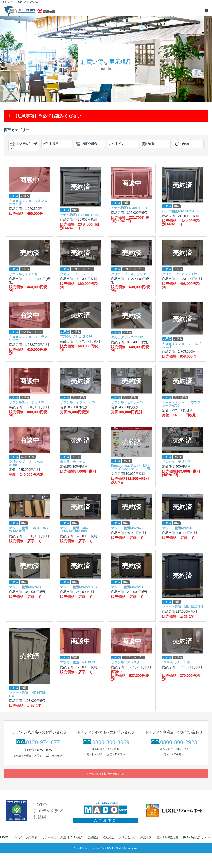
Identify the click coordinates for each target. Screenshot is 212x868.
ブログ (17, 837)
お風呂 (51, 144)
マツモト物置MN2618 (178, 528)
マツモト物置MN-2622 (127, 528)
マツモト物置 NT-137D (78, 662)
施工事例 (32, 837)
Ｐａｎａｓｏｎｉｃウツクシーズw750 (181, 404)
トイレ (117, 144)
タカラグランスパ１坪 (127, 337)
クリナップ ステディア (129, 274)
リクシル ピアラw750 (128, 402)
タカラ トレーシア (74, 274)
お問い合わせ (127, 837)
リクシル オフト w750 (78, 402)
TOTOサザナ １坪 (176, 662)
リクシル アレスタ (125, 662)
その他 (182, 144)
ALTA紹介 (77, 837)
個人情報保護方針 (167, 837)
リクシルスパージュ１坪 (27, 402)
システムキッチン (24, 145)
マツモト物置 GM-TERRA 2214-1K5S (29, 530)
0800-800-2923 (179, 742)
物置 (148, 144)
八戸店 (14, 196)
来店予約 (146, 837)
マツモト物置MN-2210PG (79, 587)
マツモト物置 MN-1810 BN (183, 607)
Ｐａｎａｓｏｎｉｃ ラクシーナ (28, 338)
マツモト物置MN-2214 (127, 587)
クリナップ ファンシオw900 (27, 463)
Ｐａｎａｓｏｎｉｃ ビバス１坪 (181, 345)
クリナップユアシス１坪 (180, 274)
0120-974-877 (43, 742)
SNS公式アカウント (198, 837)
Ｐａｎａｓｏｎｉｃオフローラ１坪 (28, 202)
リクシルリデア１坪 (23, 274)
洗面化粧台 (87, 144)
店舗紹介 (93, 837)
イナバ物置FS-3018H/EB (129, 208)
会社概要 (109, 837)
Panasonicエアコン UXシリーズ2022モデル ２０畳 (131, 467)
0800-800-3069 (111, 742)
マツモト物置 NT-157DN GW (28, 694)
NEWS (4, 837)
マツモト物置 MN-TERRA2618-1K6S (74, 530)
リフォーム (49, 837)
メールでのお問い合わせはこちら (106, 774)
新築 (63, 837)
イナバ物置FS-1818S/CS (180, 211)
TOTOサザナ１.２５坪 (76, 336)
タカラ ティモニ (73, 462)
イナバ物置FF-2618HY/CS (79, 215)
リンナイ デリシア (176, 462)
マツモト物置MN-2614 (25, 587)
